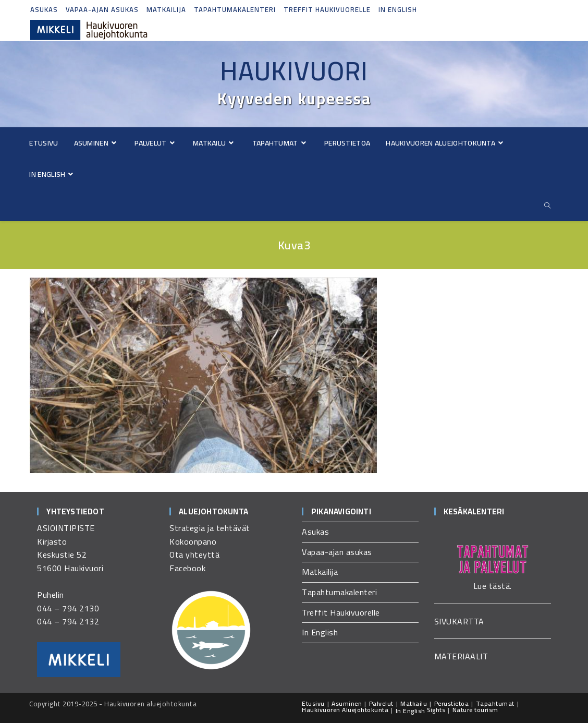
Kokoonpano (193, 541)
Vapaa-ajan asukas (102, 9)
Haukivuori (294, 71)
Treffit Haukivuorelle (327, 9)
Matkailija (166, 9)
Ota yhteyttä (194, 555)
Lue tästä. (493, 586)
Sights (436, 710)
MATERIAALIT (461, 656)
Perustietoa (452, 703)
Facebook (187, 568)
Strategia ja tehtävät (210, 528)
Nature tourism (475, 710)
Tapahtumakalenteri (235, 9)
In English (398, 9)
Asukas (44, 9)
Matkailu (414, 703)
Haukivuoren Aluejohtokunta (345, 710)
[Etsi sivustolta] (548, 206)
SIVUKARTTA (459, 621)
